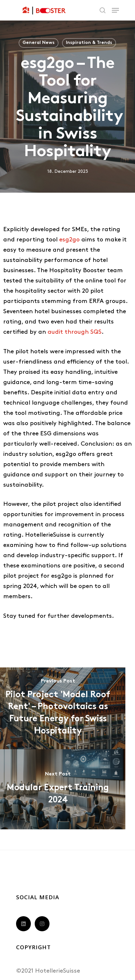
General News (39, 43)
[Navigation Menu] (115, 10)
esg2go (69, 240)
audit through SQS (75, 332)
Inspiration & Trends (89, 43)
